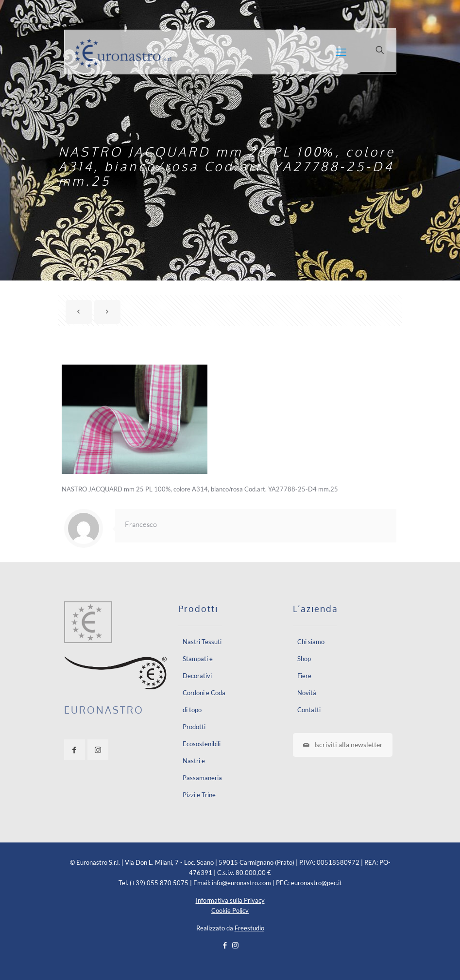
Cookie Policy (230, 910)
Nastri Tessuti (202, 642)
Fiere (304, 676)
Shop (304, 659)
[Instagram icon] (235, 945)
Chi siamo (311, 642)
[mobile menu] (341, 52)
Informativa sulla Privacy (230, 900)
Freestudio (249, 928)
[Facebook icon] (225, 945)
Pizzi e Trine (199, 795)
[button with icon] (75, 750)
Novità (307, 693)
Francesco (141, 524)
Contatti (309, 710)
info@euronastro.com (241, 883)
